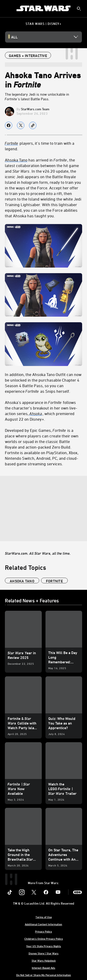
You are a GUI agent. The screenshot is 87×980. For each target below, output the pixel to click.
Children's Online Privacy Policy (44, 939)
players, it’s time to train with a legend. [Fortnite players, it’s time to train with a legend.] (40, 146)
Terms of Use (44, 917)
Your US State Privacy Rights (44, 946)
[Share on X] (21, 125)
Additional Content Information (43, 924)
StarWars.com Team (35, 109)
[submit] (79, 9)
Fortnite (11, 143)
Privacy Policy (43, 931)
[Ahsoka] (36, 413)
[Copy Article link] (33, 125)
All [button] (14, 37)
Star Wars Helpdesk (44, 960)
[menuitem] (7, 8)
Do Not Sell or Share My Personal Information (44, 975)
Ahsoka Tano (16, 160)
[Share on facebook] (9, 125)
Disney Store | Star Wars (43, 953)
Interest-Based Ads (43, 968)
